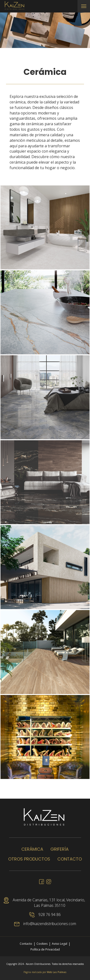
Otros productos (29, 859)
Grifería (60, 849)
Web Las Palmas (57, 972)
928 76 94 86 (45, 915)
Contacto (70, 859)
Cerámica (32, 849)
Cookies (42, 944)
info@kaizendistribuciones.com (45, 924)
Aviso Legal (60, 944)
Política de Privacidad (45, 949)
